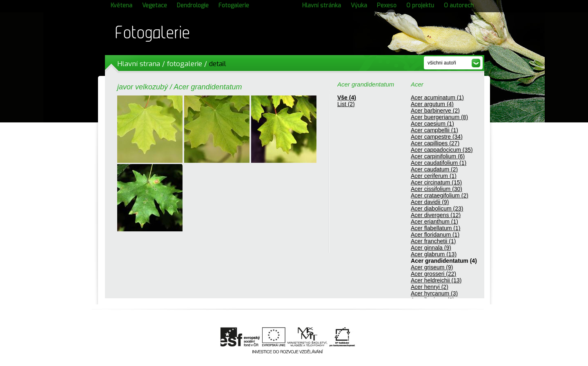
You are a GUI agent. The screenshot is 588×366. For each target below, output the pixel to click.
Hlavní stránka (322, 6)
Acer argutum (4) (432, 104)
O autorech (459, 6)
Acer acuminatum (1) (437, 98)
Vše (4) (347, 98)
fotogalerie (185, 64)
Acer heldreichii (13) (436, 280)
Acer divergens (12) (436, 215)
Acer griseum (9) (432, 267)
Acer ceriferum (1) (434, 176)
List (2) (346, 104)
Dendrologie (193, 6)
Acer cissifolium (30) (437, 189)
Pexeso (387, 6)
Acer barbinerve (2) (435, 111)
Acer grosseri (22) (433, 274)
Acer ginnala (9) (431, 248)
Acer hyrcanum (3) (434, 293)
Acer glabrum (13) (434, 254)
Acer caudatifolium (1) (439, 163)
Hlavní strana (139, 64)
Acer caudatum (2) (434, 169)
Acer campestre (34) (437, 137)
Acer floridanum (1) (435, 235)
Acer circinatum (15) (436, 182)
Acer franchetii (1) (433, 241)
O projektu (420, 6)
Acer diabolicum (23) (437, 209)
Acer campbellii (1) (434, 130)
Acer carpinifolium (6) (438, 156)
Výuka (359, 6)
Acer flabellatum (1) (435, 228)
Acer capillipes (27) (435, 143)
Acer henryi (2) (430, 287)
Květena (121, 6)
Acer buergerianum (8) (439, 117)
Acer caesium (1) (432, 124)
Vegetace (155, 6)
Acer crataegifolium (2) (440, 195)
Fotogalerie (234, 6)
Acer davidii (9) (430, 202)
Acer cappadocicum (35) (442, 150)
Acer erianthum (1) (434, 222)
